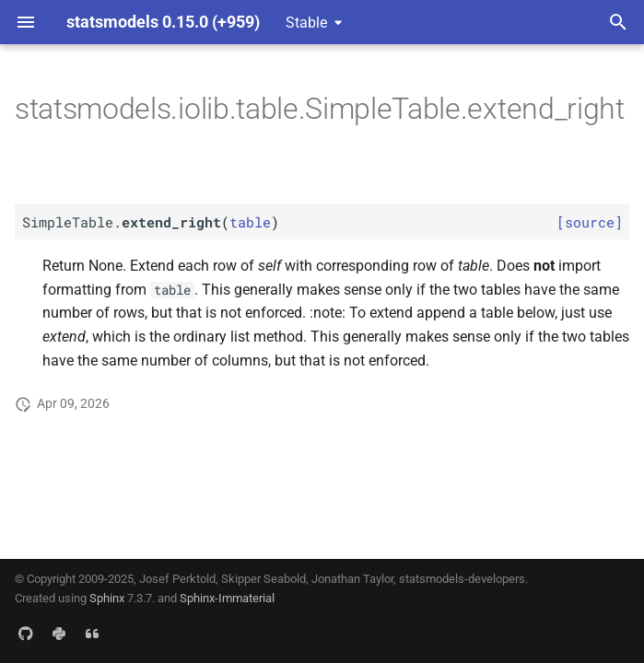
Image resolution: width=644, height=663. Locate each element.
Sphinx (107, 598)
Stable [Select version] (306, 23)
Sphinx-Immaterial (227, 598)
